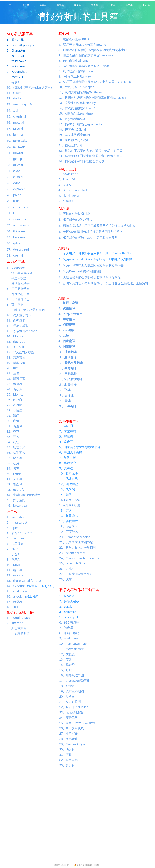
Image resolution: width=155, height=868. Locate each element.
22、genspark (17, 159)
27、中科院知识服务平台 (76, 574)
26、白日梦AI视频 (72, 728)
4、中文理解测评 (18, 633)
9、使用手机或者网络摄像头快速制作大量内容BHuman (95, 82)
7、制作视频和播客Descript (77, 71)
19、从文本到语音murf (74, 135)
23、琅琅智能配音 (72, 712)
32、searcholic (17, 219)
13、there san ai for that (24, 581)
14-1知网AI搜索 (70, 500)
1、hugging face (18, 618)
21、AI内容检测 (70, 702)
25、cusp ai (15, 177)
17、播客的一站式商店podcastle (81, 124)
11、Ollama (15, 93)
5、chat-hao (15, 538)
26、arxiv (66, 569)
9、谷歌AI (14, 82)
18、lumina (15, 135)
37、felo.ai (14, 458)
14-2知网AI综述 (70, 505)
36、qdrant (15, 243)
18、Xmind (67, 686)
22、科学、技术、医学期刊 (78, 547)
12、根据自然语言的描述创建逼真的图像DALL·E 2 (92, 98)
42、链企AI (14, 484)
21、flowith (15, 153)
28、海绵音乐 (69, 739)
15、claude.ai (16, 116)
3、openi (13, 528)
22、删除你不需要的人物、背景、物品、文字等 (90, 151)
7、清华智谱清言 (18, 299)
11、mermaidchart (72, 649)
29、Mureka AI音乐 (72, 744)
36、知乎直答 (16, 453)
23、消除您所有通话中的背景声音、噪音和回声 (90, 156)
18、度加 (13, 607)
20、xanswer (16, 147)
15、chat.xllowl (17, 591)
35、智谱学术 (16, 447)
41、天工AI (14, 479)
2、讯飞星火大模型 (20, 273)
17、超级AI (14, 602)
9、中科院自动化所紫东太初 (26, 310)
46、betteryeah (18, 505)
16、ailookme (16, 596)
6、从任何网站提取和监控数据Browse (84, 66)
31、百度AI (14, 426)
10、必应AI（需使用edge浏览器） (30, 87)
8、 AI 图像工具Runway (75, 76)
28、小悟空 (14, 410)
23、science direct (72, 553)
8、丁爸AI (14, 554)
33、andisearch (18, 225)
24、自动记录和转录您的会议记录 (81, 161)
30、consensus (17, 207)
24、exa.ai (14, 171)
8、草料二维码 (69, 633)
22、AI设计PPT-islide (74, 707)
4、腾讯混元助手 (18, 283)
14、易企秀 (67, 665)
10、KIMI (13, 565)
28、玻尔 (65, 579)
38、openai (15, 255)
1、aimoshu (15, 517)
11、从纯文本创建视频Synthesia (80, 92)
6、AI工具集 (15, 544)
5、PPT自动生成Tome (73, 61)
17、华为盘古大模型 (21, 352)
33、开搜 (13, 437)
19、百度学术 (68, 532)
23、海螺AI (14, 384)
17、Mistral (15, 129)
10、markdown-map (73, 644)
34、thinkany (16, 231)
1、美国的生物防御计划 (74, 213)
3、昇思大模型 (17, 278)
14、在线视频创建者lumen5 (77, 108)
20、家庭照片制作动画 (74, 140)
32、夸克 (13, 431)
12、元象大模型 (17, 326)
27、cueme (15, 405)
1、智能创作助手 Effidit (74, 39)
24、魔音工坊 (69, 718)
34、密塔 (13, 442)
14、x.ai (12, 110)
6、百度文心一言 (18, 294)
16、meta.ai (15, 122)
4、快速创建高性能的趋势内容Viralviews (86, 55)
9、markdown (69, 638)
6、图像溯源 (66, 201)
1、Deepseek (16, 268)
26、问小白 (14, 400)
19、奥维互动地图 (72, 691)
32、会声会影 (69, 760)
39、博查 (13, 468)
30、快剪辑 (67, 749)
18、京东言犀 (16, 357)
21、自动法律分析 (71, 145)
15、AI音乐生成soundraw (76, 113)
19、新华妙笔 (16, 363)
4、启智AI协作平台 (20, 533)
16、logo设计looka (72, 119)
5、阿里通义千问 (18, 289)
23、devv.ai (15, 165)
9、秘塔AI (14, 559)
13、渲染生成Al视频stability (77, 103)
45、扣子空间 (16, 500)
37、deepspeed (18, 249)
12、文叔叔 (67, 654)
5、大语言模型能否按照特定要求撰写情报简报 (90, 277)
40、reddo (14, 474)
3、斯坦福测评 (17, 628)
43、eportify (15, 490)
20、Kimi (13, 368)
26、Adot (13, 183)
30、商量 (13, 421)
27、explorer (16, 189)
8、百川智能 (15, 305)
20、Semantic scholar (75, 537)
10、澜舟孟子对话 (19, 315)
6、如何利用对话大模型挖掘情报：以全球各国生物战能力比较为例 (103, 283)
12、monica (15, 575)
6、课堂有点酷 (69, 622)
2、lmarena (15, 623)
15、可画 (66, 670)
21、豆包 (13, 373)
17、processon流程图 (74, 681)
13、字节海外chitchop (22, 331)
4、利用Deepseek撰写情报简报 (80, 271)
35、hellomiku (17, 237)
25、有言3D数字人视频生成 (78, 723)
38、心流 (13, 463)
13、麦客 (66, 659)
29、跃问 (13, 416)
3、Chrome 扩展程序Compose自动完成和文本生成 (93, 50)
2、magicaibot (17, 522)
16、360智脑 (16, 347)
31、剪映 (66, 755)
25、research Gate (72, 563)
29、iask (13, 201)
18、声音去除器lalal (72, 129)
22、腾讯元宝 (16, 379)
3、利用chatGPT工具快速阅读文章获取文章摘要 (91, 265)
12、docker (15, 98)
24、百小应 (14, 389)
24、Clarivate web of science (79, 558)
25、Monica (15, 394)
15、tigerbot (16, 342)
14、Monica (15, 336)
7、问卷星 (66, 628)
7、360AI (13, 549)
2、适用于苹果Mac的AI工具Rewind (82, 45)
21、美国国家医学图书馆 (76, 542)
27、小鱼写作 (69, 734)
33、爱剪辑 (67, 765)
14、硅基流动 (16, 586)
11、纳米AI (14, 570)
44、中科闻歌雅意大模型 (24, 495)
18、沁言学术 (68, 526)
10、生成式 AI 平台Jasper (76, 87)
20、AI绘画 (67, 697)
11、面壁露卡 (16, 320)
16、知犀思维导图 (72, 675)
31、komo (14, 213)
